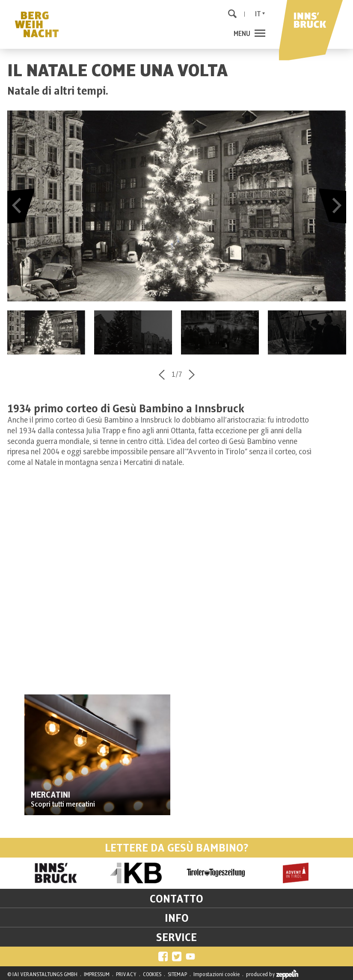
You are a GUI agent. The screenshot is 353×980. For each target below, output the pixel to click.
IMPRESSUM (97, 974)
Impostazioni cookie (217, 974)
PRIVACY (126, 974)
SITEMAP (177, 974)
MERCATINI (50, 795)
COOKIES (152, 974)
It (258, 14)
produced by (272, 975)
